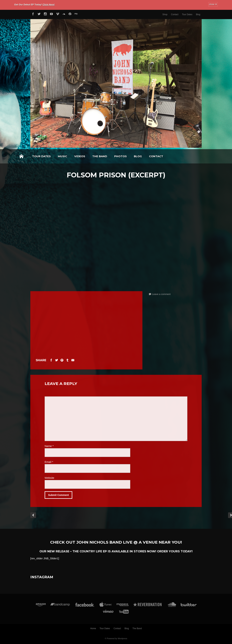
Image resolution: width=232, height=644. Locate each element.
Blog (198, 14)
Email (49, 462)
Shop (165, 14)
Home (21, 156)
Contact (175, 14)
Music (62, 156)
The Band (100, 156)
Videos (80, 156)
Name (49, 446)
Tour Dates (187, 14)
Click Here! (49, 5)
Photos (120, 156)
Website (49, 478)
